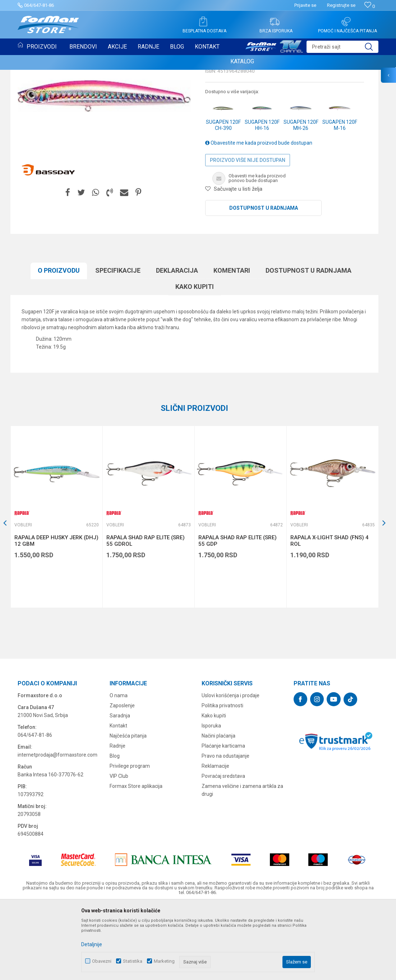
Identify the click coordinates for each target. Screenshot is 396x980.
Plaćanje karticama (223, 820)
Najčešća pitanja (128, 809)
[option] (56, 591)
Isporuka (211, 799)
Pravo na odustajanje (225, 830)
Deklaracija (177, 344)
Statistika (133, 961)
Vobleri (215, 121)
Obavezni (102, 961)
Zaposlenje (122, 779)
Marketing (164, 961)
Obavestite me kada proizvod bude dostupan (259, 217)
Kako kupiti (195, 360)
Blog (115, 830)
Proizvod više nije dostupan (248, 234)
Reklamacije (215, 840)
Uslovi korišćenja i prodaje (231, 769)
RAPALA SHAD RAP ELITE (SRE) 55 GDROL (146, 614)
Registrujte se (341, 5)
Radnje (118, 820)
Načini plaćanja (218, 809)
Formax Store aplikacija (136, 860)
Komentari (232, 344)
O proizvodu (59, 344)
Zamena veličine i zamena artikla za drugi (242, 864)
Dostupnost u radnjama (264, 282)
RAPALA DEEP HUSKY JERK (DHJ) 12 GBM (56, 614)
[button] (342, 47)
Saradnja (120, 789)
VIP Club (119, 850)
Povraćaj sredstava (223, 850)
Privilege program (130, 840)
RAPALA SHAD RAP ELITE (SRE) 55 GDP (238, 614)
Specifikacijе (118, 344)
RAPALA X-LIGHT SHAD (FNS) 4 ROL (330, 614)
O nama (119, 769)
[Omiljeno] (370, 6)
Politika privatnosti (222, 779)
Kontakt (118, 799)
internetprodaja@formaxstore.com (57, 829)
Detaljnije (92, 944)
